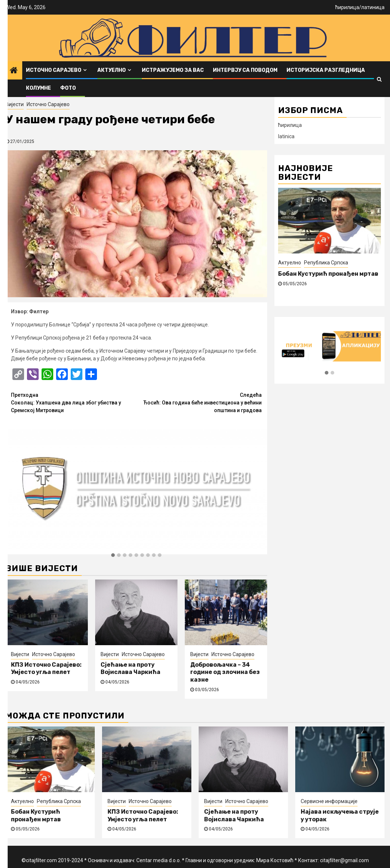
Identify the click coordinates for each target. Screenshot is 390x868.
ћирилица (347, 7)
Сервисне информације (329, 801)
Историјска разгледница (326, 70)
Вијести (15, 104)
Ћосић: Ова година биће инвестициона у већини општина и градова (199, 402)
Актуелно (112, 70)
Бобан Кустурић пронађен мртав (328, 274)
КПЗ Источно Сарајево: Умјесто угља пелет (46, 669)
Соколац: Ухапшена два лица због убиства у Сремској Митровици (74, 402)
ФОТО (68, 88)
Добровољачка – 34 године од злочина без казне (225, 672)
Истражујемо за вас (173, 70)
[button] (113, 555)
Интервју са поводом (245, 70)
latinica (286, 136)
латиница (373, 7)
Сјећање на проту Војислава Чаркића (130, 669)
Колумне (38, 88)
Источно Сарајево (54, 70)
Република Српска (326, 263)
